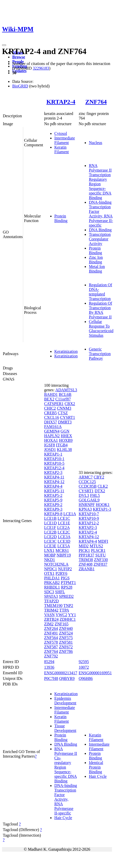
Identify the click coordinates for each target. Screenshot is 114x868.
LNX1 (49, 550)
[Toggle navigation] (4, 45)
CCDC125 (87, 482)
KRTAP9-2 (53, 505)
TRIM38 (86, 560)
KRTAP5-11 (54, 491)
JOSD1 (50, 450)
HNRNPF (87, 505)
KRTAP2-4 (61, 102)
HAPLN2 (52, 436)
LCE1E (64, 523)
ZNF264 (51, 629)
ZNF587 (51, 647)
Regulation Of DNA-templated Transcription (100, 292)
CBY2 (99, 477)
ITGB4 (62, 445)
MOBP (50, 555)
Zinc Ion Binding (96, 260)
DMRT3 (65, 422)
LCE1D (50, 523)
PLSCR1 (98, 550)
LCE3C (50, 541)
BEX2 (49, 399)
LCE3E (50, 546)
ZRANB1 (86, 569)
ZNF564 (51, 638)
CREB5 (50, 413)
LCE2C (64, 532)
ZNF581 (66, 642)
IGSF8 (50, 445)
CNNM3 (64, 408)
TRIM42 (51, 610)
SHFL (60, 592)
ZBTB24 (51, 619)
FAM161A (53, 427)
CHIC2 (50, 408)
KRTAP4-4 (53, 486)
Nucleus (95, 143)
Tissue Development (65, 728)
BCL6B (65, 394)
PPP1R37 (86, 555)
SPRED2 (66, 596)
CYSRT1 (68, 417)
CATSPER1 (54, 404)
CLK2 (103, 486)
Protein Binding (61, 218)
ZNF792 (51, 656)
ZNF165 (61, 624)
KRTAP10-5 (54, 463)
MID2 (84, 546)
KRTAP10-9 (89, 518)
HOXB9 (66, 440)
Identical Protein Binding (96, 767)
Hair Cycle (63, 818)
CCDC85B (87, 486)
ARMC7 (86, 477)
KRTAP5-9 (53, 500)
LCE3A (64, 537)
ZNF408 (85, 564)
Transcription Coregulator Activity (100, 239)
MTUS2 (96, 546)
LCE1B (50, 518)
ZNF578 (51, 642)
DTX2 (100, 491)
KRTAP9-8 (53, 514)
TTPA (64, 610)
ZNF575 (66, 638)
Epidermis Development (65, 701)
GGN (65, 431)
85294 (49, 662)
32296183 (41, 68)
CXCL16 (52, 417)
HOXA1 (51, 440)
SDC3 (49, 592)
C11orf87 (63, 399)
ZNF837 (100, 564)
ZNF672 (66, 647)
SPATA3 (51, 596)
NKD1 (50, 560)
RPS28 (67, 587)
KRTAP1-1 (53, 454)
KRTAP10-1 (54, 459)
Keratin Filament (62, 150)
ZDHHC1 (68, 619)
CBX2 (70, 404)
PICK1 (84, 550)
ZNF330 (101, 560)
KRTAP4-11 (54, 477)
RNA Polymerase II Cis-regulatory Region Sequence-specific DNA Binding (66, 765)
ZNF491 (51, 633)
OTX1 (49, 573)
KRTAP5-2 (53, 495)
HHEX (66, 436)
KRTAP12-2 (89, 523)
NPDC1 (51, 569)
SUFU (101, 555)
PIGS (65, 578)
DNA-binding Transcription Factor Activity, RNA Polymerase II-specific (101, 214)
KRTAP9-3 (53, 509)
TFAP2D (52, 601)
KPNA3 (85, 509)
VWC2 (61, 615)
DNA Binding (100, 230)
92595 (84, 662)
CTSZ (63, 413)
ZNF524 (66, 633)
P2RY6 (61, 573)
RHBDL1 (52, 587)
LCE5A (64, 546)
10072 (84, 667)
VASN (49, 615)
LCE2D (50, 537)
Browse (19, 57)
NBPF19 (64, 555)
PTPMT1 (68, 583)
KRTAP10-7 (89, 514)
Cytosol (61, 133)
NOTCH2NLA (56, 564)
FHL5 (95, 495)
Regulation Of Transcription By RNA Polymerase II (100, 310)
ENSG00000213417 (61, 673)
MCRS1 (62, 550)
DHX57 (51, 422)
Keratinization (66, 351)
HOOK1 (103, 505)
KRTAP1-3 (102, 509)
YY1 (72, 615)
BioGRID (20, 86)
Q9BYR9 (67, 678)
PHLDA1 (52, 578)
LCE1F (50, 528)
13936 (49, 667)
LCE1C (64, 518)
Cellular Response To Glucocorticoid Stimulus (101, 328)
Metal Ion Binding (97, 269)
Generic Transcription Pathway (100, 354)
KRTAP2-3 (53, 472)
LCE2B (50, 532)
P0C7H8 (51, 678)
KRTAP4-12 (54, 482)
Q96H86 (86, 678)
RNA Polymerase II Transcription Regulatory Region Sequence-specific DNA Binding (100, 182)
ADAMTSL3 (66, 390)
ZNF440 (66, 629)
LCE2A (63, 528)
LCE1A (69, 514)
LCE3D (64, 541)
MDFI (103, 541)
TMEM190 (53, 606)
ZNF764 (96, 102)
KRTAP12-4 (54, 468)
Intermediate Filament (65, 140)
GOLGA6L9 (89, 500)
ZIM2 (49, 624)
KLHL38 (64, 450)
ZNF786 (66, 651)
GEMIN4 (52, 431)
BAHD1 (51, 394)
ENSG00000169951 (95, 673)
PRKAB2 (52, 583)
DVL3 (84, 495)
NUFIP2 (65, 569)
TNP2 (68, 606)
